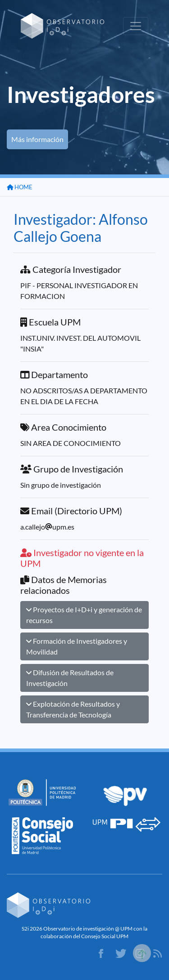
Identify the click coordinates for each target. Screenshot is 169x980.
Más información (37, 139)
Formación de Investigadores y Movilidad (77, 646)
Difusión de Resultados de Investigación (70, 678)
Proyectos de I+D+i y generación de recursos (84, 615)
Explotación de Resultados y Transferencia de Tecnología (73, 709)
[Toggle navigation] (136, 26)
